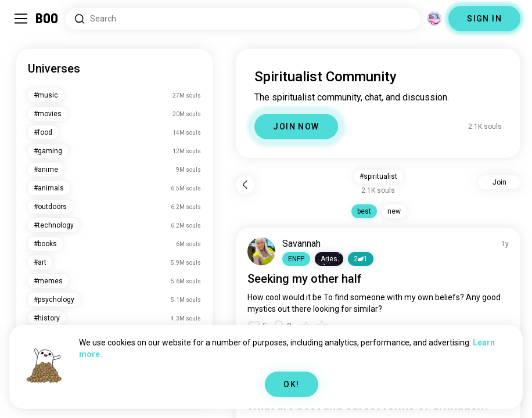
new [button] (394, 211)
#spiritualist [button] (378, 176)
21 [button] (361, 259)
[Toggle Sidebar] (21, 19)
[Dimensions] (434, 19)
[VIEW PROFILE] (261, 251)
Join (499, 182)
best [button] (364, 211)
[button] (296, 259)
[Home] (47, 19)
